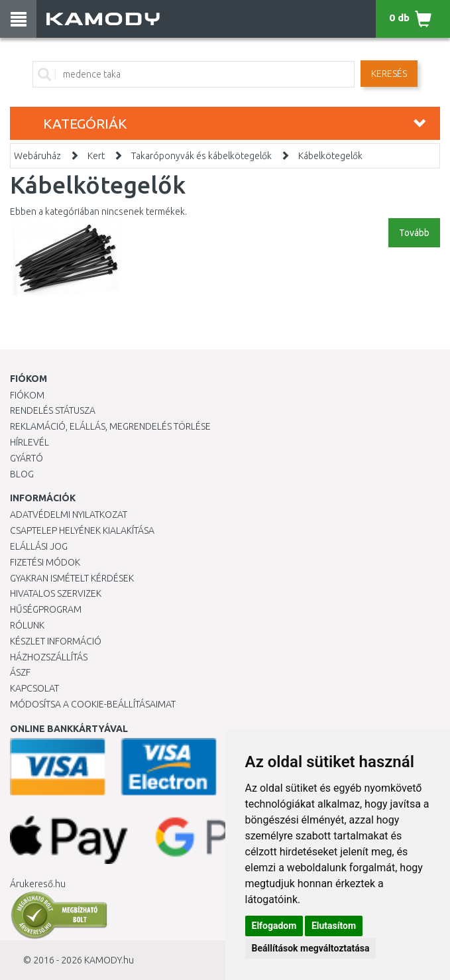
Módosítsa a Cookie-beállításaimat (93, 704)
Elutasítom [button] (334, 926)
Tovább (414, 233)
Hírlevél (29, 442)
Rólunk (27, 625)
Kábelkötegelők (330, 156)
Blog (22, 474)
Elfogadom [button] (274, 926)
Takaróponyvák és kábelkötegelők (201, 156)
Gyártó (27, 458)
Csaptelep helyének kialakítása (82, 530)
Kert (96, 156)
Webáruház (37, 156)
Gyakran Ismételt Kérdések (72, 578)
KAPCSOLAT (34, 688)
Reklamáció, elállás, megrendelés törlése (110, 426)
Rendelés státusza (53, 410)
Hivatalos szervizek (56, 593)
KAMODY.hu (109, 960)
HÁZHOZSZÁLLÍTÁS (49, 657)
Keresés (389, 74)
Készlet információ (56, 641)
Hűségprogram (46, 609)
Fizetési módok (45, 562)
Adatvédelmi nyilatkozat (69, 515)
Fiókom (27, 395)
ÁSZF (20, 672)
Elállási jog (39, 546)
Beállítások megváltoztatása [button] (311, 948)
